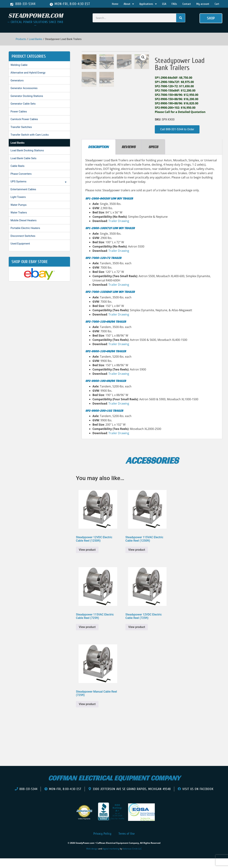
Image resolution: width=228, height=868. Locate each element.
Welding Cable (19, 65)
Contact (187, 4)
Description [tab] (98, 156)
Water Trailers (19, 213)
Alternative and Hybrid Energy (28, 73)
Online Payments (84, 828)
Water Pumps (19, 205)
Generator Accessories (24, 88)
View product (87, 559)
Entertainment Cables (23, 189)
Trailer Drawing (119, 230)
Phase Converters (21, 174)
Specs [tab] (153, 156)
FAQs (174, 4)
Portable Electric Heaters (25, 228)
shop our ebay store (30, 262)
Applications (148, 4)
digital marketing (111, 858)
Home (115, 4)
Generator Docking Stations (27, 96)
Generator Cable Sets (23, 104)
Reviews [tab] (128, 156)
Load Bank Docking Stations (27, 150)
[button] (211, 18)
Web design (92, 858)
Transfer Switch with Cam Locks (30, 135)
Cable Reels (17, 166)
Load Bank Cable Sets (23, 158)
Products (21, 39)
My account (203, 4)
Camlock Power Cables (24, 119)
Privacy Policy (102, 843)
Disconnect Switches (23, 236)
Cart (217, 4)
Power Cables (19, 112)
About (129, 4)
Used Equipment (20, 244)
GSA (164, 4)
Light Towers (18, 197)
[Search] (181, 18)
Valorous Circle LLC (132, 858)
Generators (17, 80)
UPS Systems (39, 182)
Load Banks (36, 39)
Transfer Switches (21, 127)
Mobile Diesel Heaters (24, 220)
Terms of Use (127, 843)
